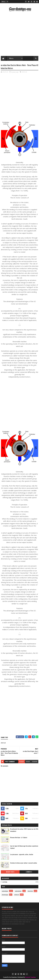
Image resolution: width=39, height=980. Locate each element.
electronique (5, 895)
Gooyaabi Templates (30, 978)
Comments (29, 872)
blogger (22, 762)
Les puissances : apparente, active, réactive (22, 855)
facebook (35, 762)
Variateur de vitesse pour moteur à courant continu (24, 863)
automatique (5, 891)
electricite (30, 891)
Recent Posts (10, 872)
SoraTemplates (13, 978)
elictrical (24, 72)
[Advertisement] (19, 35)
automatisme (18, 891)
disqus (28, 762)
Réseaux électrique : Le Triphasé (19, 838)
